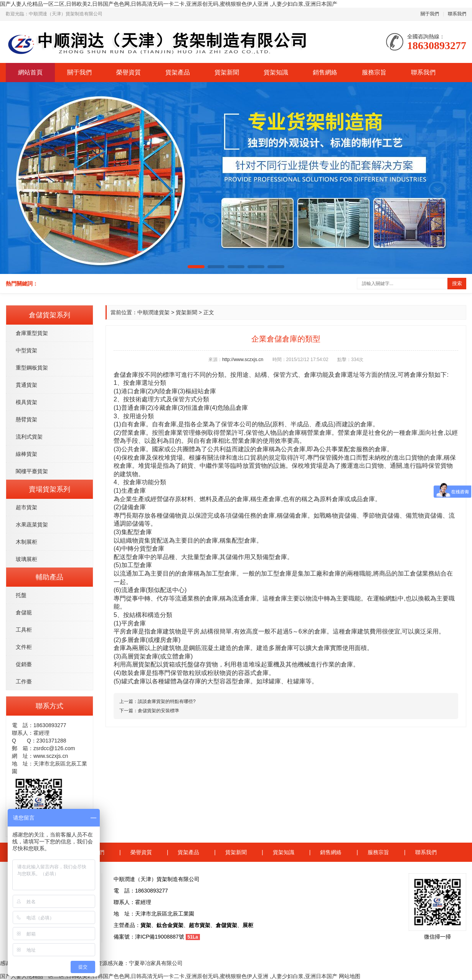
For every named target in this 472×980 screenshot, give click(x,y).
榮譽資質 (129, 72)
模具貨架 (26, 402)
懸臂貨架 (26, 419)
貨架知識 (276, 72)
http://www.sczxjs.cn (243, 360)
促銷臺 (24, 664)
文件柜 (24, 647)
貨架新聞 (227, 72)
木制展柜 (26, 542)
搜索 (457, 283)
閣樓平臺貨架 (32, 471)
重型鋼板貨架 (32, 368)
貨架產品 (178, 72)
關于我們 (430, 14)
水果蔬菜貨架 (32, 525)
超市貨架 (26, 507)
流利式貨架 (29, 437)
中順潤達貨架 (153, 312)
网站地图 (350, 976)
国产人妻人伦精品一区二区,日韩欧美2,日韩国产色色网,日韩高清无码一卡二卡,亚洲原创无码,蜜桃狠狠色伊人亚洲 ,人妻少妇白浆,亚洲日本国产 (169, 4)
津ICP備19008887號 (160, 937)
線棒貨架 (26, 454)
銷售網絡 (325, 72)
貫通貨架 (26, 385)
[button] (196, 267)
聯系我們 (457, 14)
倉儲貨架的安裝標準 (158, 711)
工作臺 (24, 681)
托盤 (21, 595)
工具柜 (24, 630)
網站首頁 (30, 72)
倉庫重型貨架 (32, 333)
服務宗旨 (374, 72)
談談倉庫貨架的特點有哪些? (167, 701)
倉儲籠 (24, 612)
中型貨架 (26, 350)
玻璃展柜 (26, 559)
